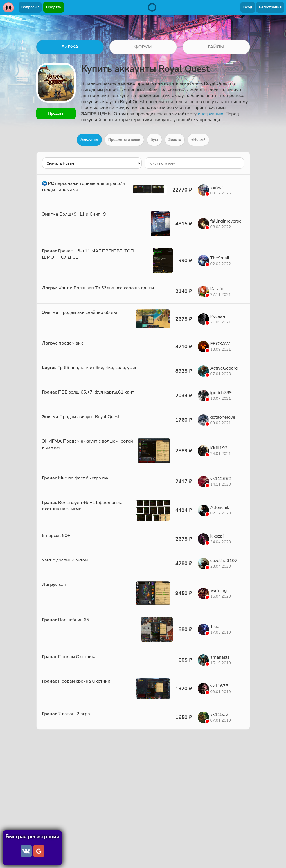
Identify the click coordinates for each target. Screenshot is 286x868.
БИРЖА (70, 47)
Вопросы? (30, 7)
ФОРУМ (143, 47)
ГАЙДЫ (216, 47)
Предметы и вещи (124, 140)
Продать (54, 7)
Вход (248, 7)
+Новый (198, 140)
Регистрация (270, 7)
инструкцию (210, 114)
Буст (154, 140)
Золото (175, 140)
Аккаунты (89, 140)
